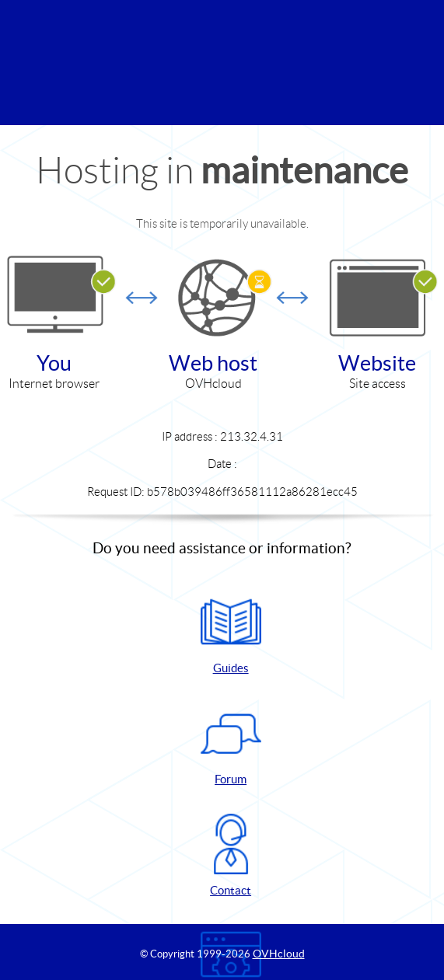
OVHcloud (279, 954)
